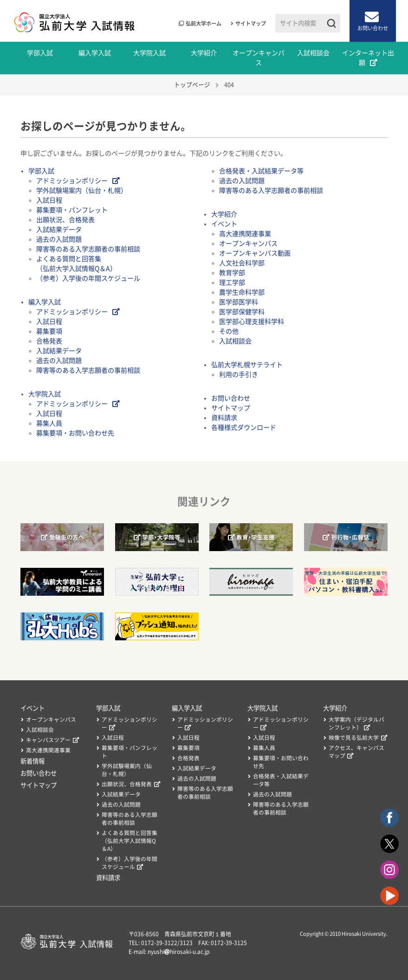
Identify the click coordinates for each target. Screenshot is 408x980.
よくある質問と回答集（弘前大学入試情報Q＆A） (130, 841)
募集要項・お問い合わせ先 (75, 433)
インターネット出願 (368, 58)
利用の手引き (239, 375)
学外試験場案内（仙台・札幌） (82, 191)
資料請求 (224, 418)
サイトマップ (251, 23)
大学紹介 (204, 53)
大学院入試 (149, 53)
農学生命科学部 (242, 292)
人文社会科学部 (242, 263)
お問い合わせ (373, 28)
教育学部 (232, 273)
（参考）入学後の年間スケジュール (88, 278)
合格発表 (49, 341)
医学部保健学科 (242, 312)
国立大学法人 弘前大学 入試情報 (75, 21)
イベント (224, 224)
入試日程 (49, 200)
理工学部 (232, 283)
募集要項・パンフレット (72, 210)
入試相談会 (313, 53)
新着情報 (32, 761)
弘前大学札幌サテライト (247, 365)
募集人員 (49, 423)
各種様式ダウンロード (244, 428)
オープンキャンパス (259, 58)
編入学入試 (95, 53)
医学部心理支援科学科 (252, 322)
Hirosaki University (364, 934)
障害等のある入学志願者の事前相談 (88, 249)
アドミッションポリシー (72, 181)
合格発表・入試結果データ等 (261, 171)
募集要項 (49, 331)
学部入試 (40, 53)
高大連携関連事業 (245, 234)
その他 (229, 331)
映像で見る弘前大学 (354, 738)
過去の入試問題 (59, 239)
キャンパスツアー (48, 740)
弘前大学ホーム (204, 23)
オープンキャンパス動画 (255, 253)
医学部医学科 (239, 302)
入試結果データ (59, 230)
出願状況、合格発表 (65, 220)
